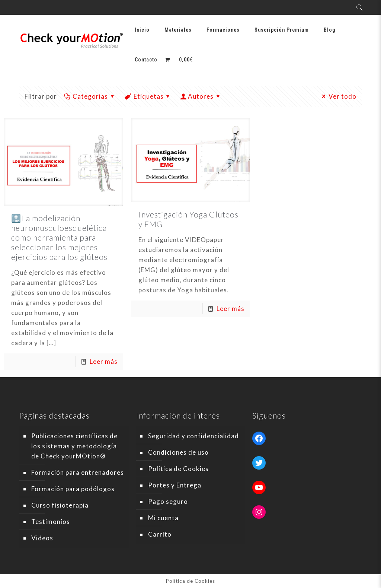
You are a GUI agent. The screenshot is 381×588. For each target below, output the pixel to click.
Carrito (160, 534)
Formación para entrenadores (78, 472)
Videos (42, 538)
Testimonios (51, 522)
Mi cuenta (163, 518)
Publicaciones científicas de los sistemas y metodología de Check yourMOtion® (74, 446)
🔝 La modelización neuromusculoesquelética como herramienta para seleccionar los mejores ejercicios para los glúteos (59, 237)
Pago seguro (168, 501)
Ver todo (338, 96)
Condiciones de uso (178, 452)
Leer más (104, 361)
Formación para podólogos (73, 489)
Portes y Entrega (175, 485)
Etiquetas (148, 96)
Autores (201, 96)
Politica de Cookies (178, 469)
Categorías (90, 96)
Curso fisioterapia (60, 505)
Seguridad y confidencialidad (193, 436)
